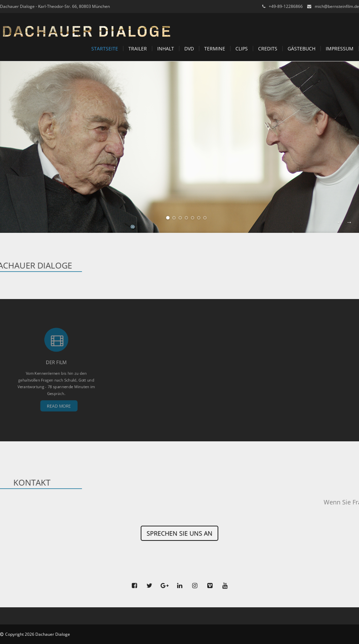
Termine (215, 49)
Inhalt (166, 49)
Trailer (138, 49)
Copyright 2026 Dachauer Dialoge (38, 634)
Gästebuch (302, 49)
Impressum (340, 49)
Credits (268, 49)
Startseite (105, 49)
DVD (189, 49)
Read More (58, 392)
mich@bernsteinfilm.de (337, 6)
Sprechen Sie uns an (179, 533)
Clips (242, 49)
